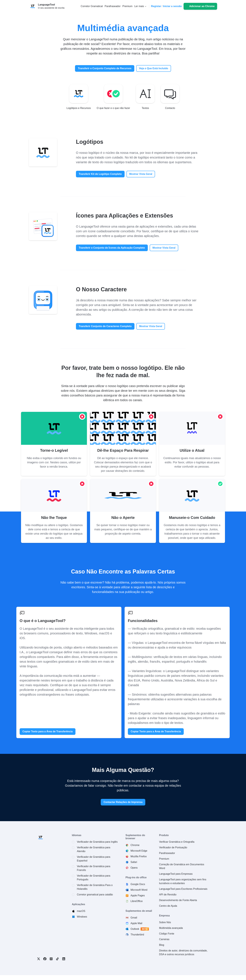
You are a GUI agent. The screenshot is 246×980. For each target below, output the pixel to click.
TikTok (57, 959)
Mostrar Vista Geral (141, 174)
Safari (134, 862)
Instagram (51, 959)
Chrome (135, 845)
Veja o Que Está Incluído (154, 68)
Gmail (134, 918)
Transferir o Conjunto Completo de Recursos (105, 68)
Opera (134, 868)
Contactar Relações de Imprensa (123, 802)
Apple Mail (136, 923)
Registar (156, 6)
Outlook (140, 929)
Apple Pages (138, 895)
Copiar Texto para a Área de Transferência (48, 731)
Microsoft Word (139, 890)
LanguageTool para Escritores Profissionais (183, 889)
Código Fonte (167, 934)
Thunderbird (137, 935)
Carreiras (164, 939)
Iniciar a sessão (172, 6)
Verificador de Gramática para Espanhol (94, 859)
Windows (82, 917)
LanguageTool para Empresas (176, 874)
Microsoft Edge (139, 851)
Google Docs (138, 884)
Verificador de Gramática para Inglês (97, 842)
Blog (162, 945)
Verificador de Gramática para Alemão (94, 849)
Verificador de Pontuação (173, 847)
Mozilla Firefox (139, 856)
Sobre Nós (165, 922)
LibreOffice (137, 901)
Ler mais (139, 6)
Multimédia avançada (171, 928)
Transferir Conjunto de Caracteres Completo (105, 326)
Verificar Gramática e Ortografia (177, 842)
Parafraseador (167, 853)
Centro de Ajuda (168, 906)
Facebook (45, 959)
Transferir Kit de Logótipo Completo (100, 174)
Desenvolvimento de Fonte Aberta (178, 900)
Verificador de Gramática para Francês (94, 868)
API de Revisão (168, 895)
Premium (164, 859)
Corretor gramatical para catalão (95, 895)
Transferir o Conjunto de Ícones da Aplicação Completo (112, 248)
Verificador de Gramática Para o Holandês (95, 887)
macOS (81, 911)
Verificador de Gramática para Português (94, 878)
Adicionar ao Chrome (202, 6)
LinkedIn (64, 959)
